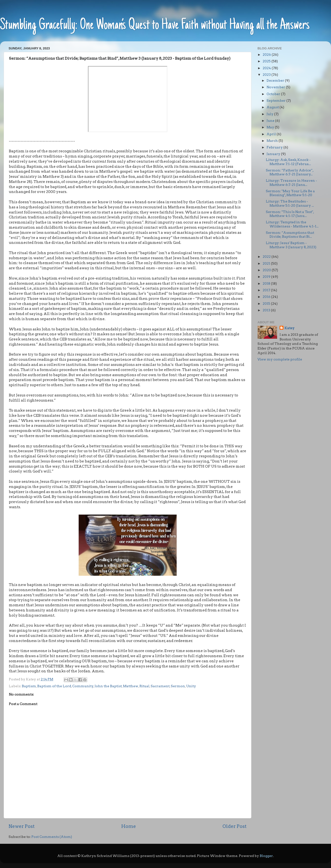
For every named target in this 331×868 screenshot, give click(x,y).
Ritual (144, 686)
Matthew (131, 686)
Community (83, 686)
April (272, 134)
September (276, 101)
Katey (289, 328)
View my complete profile (280, 359)
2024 (267, 68)
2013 (267, 310)
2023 (267, 75)
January (274, 154)
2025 (267, 61)
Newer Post (22, 826)
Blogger (266, 856)
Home (129, 826)
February (275, 147)
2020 (267, 270)
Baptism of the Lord (54, 686)
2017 (267, 290)
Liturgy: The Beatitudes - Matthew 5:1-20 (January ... (290, 203)
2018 (267, 283)
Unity (191, 686)
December (276, 80)
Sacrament (160, 686)
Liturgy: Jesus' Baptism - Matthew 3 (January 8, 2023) (291, 245)
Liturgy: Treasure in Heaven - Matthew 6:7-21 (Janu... (291, 182)
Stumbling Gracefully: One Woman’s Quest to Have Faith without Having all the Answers (155, 26)
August (273, 107)
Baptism (29, 686)
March (273, 141)
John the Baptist (108, 686)
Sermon (178, 686)
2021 (267, 263)
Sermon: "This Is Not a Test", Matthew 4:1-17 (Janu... (290, 214)
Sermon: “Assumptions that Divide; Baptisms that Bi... (290, 235)
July (270, 114)
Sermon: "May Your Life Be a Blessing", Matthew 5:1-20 (290, 193)
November (276, 87)
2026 (267, 55)
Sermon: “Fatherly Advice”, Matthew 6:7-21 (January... (290, 172)
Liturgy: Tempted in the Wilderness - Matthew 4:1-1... (292, 224)
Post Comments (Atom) (52, 837)
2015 (267, 304)
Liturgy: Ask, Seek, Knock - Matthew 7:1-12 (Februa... (288, 162)
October (274, 94)
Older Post (234, 826)
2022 (267, 257)
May (271, 127)
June (271, 121)
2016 (267, 297)
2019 (267, 277)
